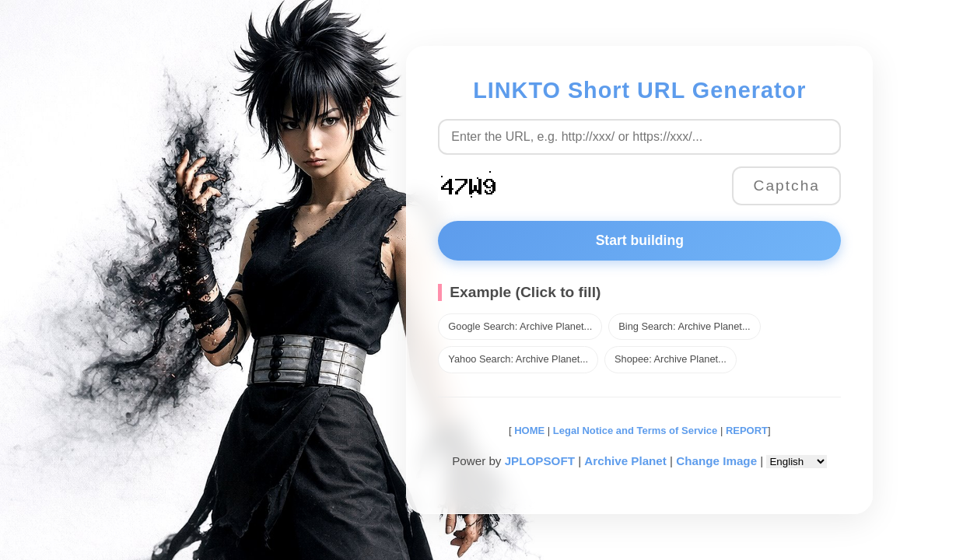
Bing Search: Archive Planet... (684, 326)
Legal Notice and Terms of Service (635, 430)
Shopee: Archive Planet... (671, 359)
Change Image (716, 461)
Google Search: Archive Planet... (520, 326)
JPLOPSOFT (540, 461)
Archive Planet (625, 461)
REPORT (747, 430)
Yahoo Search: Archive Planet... (518, 359)
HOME (529, 430)
